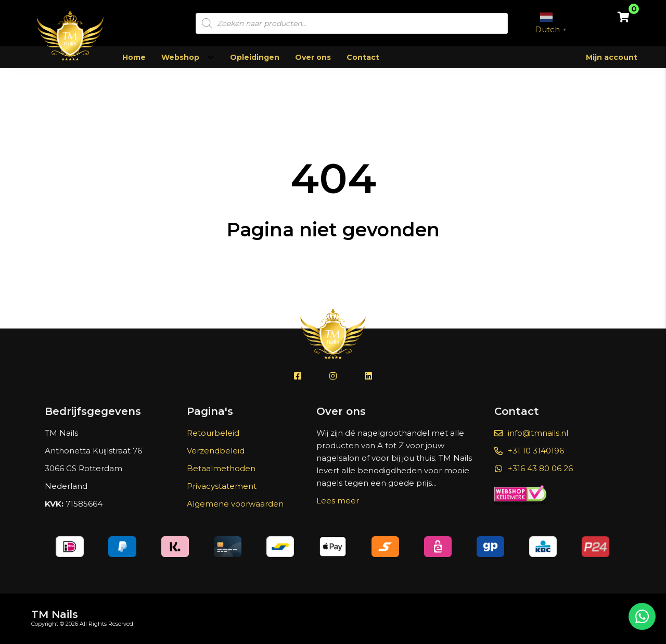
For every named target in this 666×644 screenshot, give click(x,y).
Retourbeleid (213, 433)
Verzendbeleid (216, 451)
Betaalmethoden (221, 468)
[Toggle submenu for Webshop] (210, 58)
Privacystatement (222, 486)
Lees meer (338, 501)
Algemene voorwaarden (235, 504)
